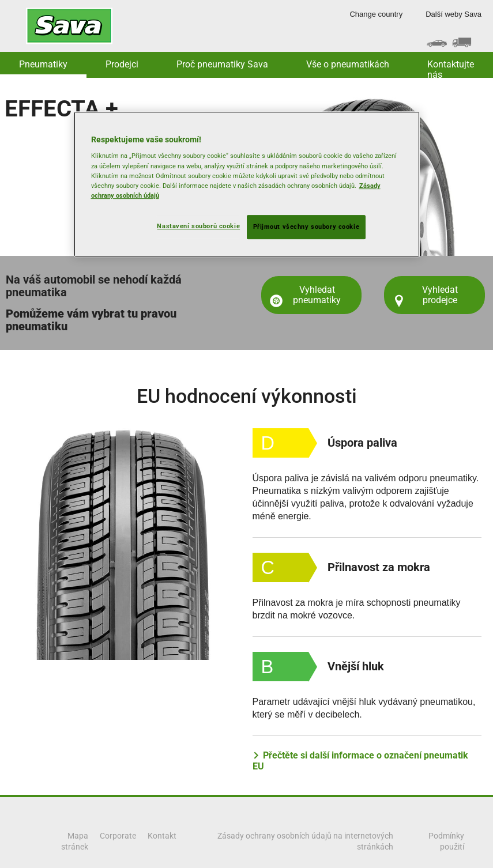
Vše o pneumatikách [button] (348, 64)
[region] (247, 184)
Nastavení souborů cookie (198, 226)
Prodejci (122, 64)
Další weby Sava (454, 14)
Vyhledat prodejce (440, 295)
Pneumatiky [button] (43, 64)
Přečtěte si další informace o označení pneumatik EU (360, 761)
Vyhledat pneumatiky (317, 295)
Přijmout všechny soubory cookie (306, 227)
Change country (376, 14)
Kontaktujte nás (451, 68)
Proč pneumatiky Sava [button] (222, 64)
